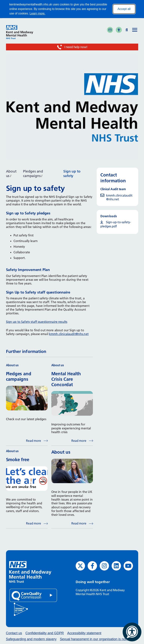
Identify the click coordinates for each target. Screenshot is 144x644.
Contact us (14, 633)
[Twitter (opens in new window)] (80, 566)
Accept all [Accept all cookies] (124, 9)
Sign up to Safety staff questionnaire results (37, 322)
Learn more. (37, 13)
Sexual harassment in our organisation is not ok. (96, 639)
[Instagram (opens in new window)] (104, 566)
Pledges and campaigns (33, 174)
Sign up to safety (72, 174)
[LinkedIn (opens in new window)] (116, 566)
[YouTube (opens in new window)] (128, 566)
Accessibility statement (84, 633)
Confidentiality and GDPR (45, 633)
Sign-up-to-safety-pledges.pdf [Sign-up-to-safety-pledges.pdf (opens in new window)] (116, 224)
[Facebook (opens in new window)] (92, 566)
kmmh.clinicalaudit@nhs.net (69, 334)
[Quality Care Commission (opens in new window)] (33, 595)
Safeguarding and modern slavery (31, 639)
